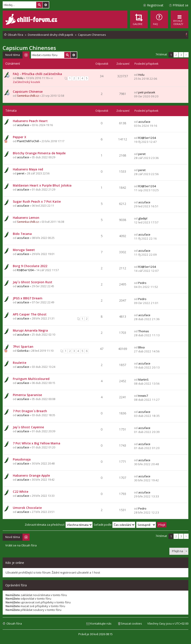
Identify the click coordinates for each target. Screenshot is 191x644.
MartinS (143, 380)
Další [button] (186, 55)
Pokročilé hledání (46, 5)
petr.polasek (147, 92)
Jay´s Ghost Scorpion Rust (33, 282)
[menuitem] (159, 19)
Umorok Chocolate (27, 508)
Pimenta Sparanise (27, 395)
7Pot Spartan (23, 347)
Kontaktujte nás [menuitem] (101, 623)
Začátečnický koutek (26, 82)
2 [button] (176, 55)
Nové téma (13, 55)
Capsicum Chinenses (29, 48)
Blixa (141, 347)
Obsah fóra (14, 623)
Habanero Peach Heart (30, 121)
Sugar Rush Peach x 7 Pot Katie (37, 201)
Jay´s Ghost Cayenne (28, 427)
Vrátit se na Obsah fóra (21, 545)
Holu (20, 78)
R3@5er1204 (147, 138)
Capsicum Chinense (28, 92)
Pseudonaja (22, 459)
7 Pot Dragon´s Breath (30, 411)
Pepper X (20, 137)
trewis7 (143, 396)
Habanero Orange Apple (31, 475)
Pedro (142, 283)
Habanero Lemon (26, 218)
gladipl (143, 218)
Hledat (39, 5)
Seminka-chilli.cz (28, 96)
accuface (23, 125)
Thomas (144, 331)
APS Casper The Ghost (30, 314)
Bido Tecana (22, 234)
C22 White (21, 492)
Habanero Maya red (28, 169)
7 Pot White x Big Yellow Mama (37, 443)
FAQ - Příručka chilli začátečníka (37, 74)
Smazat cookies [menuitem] (131, 623)
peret (142, 154)
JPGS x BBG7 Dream (28, 298)
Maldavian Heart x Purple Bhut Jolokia (42, 185)
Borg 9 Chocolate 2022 (30, 266)
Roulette (20, 363)
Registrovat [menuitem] (155, 5)
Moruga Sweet (24, 250)
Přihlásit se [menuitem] (181, 5)
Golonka (23, 351)
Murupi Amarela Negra (30, 330)
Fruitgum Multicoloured (31, 379)
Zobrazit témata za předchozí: (59, 525)
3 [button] (181, 55)
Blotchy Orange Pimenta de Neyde (39, 153)
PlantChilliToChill (28, 141)
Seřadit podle (114, 525)
